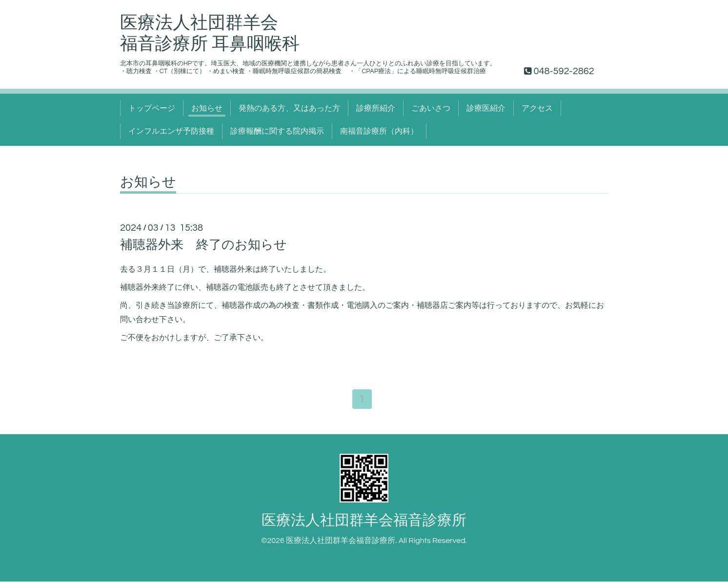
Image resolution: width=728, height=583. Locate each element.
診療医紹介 (486, 108)
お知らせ (207, 108)
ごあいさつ (431, 108)
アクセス (537, 108)
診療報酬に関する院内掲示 (277, 131)
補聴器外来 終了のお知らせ (203, 245)
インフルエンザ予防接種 (171, 131)
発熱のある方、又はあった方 (289, 108)
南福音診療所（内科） (379, 131)
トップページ (152, 108)
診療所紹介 (376, 108)
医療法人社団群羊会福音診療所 (364, 521)
